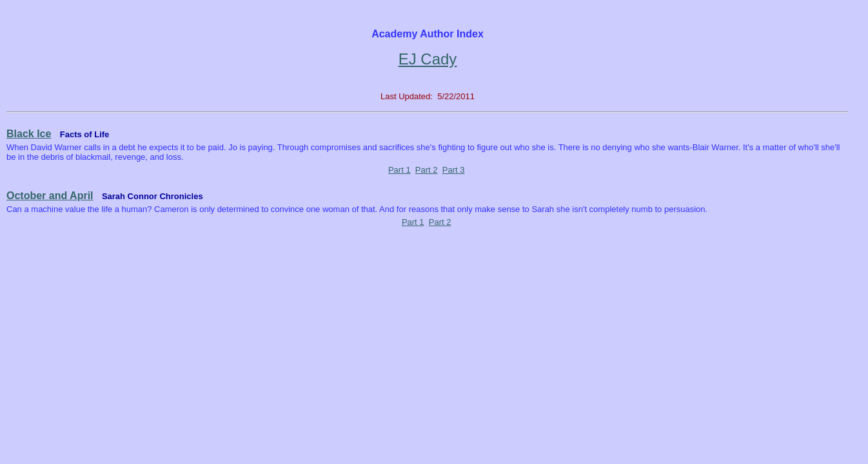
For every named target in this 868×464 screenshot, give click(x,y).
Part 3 (454, 170)
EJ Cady (428, 59)
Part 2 (427, 170)
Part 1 (399, 170)
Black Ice (29, 134)
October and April (50, 196)
